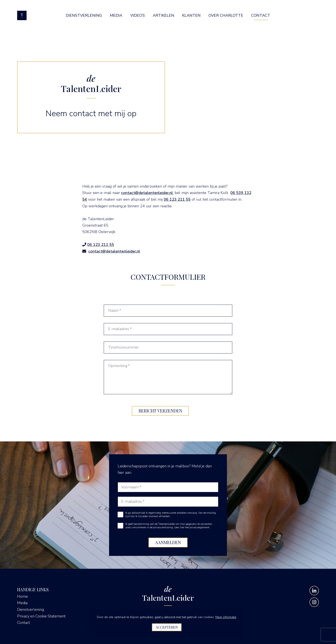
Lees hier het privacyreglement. (192, 527)
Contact (24, 622)
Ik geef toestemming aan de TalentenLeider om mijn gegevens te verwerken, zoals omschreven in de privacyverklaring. (169, 525)
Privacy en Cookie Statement (42, 615)
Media (22, 602)
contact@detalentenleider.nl (147, 193)
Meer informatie (226, 617)
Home (22, 596)
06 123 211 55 (177, 199)
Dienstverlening (31, 609)
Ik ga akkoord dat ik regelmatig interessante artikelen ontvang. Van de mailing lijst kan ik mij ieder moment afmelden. (171, 514)
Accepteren (167, 627)
